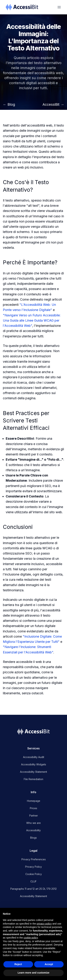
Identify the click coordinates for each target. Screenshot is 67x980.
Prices (33, 808)
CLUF (33, 881)
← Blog (9, 104)
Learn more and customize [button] (33, 973)
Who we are (33, 823)
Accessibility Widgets (34, 764)
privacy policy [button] (44, 924)
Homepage (34, 801)
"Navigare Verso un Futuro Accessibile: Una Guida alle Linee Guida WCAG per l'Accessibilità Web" (32, 321)
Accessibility (33, 830)
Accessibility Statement (33, 772)
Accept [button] (49, 964)
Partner (34, 816)
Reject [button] (18, 964)
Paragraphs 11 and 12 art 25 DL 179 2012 (33, 889)
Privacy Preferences (34, 859)
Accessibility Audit (34, 757)
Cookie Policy (34, 874)
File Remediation (33, 779)
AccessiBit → (53, 104)
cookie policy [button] (31, 938)
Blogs (33, 838)
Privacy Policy (33, 867)
